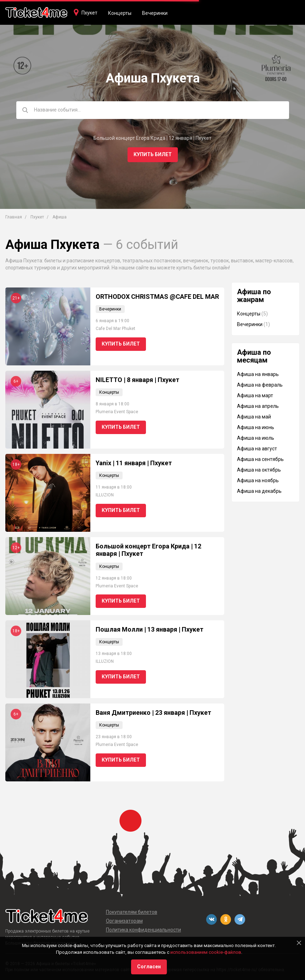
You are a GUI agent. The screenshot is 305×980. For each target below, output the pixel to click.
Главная (14, 217)
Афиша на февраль (260, 385)
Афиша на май (254, 417)
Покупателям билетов (132, 912)
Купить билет (153, 154)
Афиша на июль (256, 438)
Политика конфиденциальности (143, 930)
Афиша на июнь (256, 427)
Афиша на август (257, 449)
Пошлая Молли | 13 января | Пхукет (149, 629)
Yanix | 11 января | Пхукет (134, 463)
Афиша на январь (258, 374)
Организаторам (124, 921)
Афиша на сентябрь (260, 459)
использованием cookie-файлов (206, 952)
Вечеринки (155, 13)
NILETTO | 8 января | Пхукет (137, 380)
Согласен (149, 967)
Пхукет (89, 13)
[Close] (299, 943)
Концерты (120, 13)
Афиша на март (255, 395)
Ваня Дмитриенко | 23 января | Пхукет (153, 713)
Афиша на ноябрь (258, 480)
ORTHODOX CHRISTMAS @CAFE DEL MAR (157, 297)
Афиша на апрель (258, 406)
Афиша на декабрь (259, 491)
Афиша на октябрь (259, 470)
